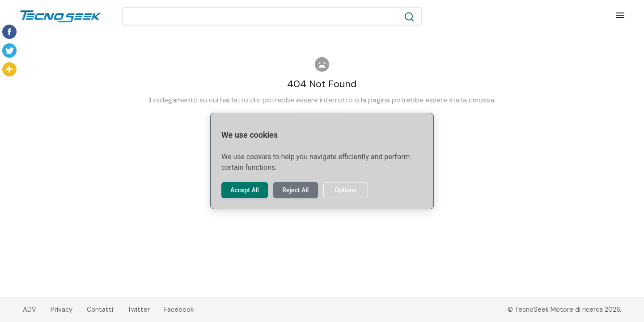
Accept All (245, 190)
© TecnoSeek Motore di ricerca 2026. (564, 309)
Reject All (295, 190)
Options (345, 190)
